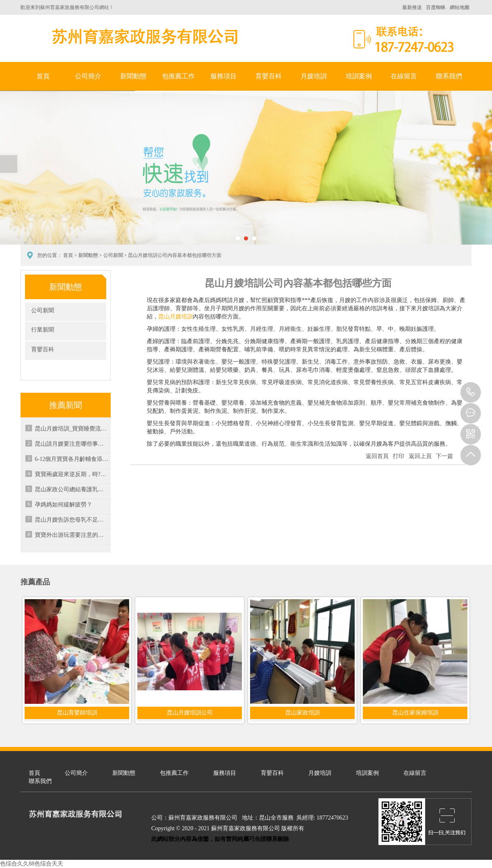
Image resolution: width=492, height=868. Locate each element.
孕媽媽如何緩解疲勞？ (64, 505)
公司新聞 (113, 255)
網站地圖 (460, 7)
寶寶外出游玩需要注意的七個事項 (72, 535)
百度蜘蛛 (436, 7)
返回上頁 (420, 456)
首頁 (43, 76)
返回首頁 (377, 456)
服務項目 (223, 76)
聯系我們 (449, 76)
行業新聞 (43, 330)
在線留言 (404, 76)
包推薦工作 (178, 76)
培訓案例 (359, 76)
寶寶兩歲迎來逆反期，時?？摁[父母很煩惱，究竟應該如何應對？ (72, 474)
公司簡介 (88, 76)
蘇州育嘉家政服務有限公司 (143, 36)
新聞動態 (133, 76)
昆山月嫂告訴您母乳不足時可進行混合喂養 (72, 520)
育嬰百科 (269, 76)
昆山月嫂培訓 (175, 317)
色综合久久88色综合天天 (32, 864)
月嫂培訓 (314, 76)
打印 (399, 456)
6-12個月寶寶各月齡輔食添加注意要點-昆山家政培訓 (72, 459)
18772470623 (471, 392)
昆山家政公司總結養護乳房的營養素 (72, 489)
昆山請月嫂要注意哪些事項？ (72, 444)
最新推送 (412, 7)
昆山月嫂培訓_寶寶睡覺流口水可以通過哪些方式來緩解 (72, 429)
